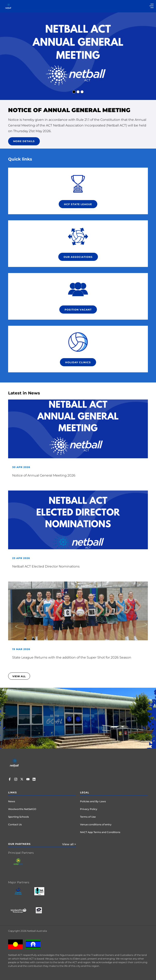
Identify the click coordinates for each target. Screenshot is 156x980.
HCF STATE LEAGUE (78, 204)
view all (19, 676)
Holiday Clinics (78, 362)
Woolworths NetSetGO (22, 809)
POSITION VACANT (78, 310)
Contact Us (15, 824)
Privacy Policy (89, 809)
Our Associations (78, 257)
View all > (69, 844)
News (12, 801)
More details (24, 141)
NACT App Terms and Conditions (100, 832)
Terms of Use (88, 817)
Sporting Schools (18, 817)
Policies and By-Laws (93, 801)
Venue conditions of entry (96, 824)
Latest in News (24, 393)
